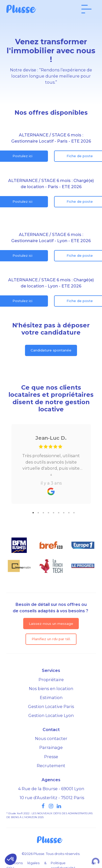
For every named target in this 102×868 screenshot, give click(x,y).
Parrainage (51, 747)
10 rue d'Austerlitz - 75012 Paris (52, 798)
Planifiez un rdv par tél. (51, 639)
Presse (51, 757)
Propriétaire (51, 680)
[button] (11, 859)
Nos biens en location (51, 689)
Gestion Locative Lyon (51, 715)
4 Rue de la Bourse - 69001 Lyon (51, 789)
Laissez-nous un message (51, 624)
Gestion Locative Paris (51, 706)
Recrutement (51, 766)
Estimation (51, 698)
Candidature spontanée (51, 350)
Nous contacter (51, 738)
